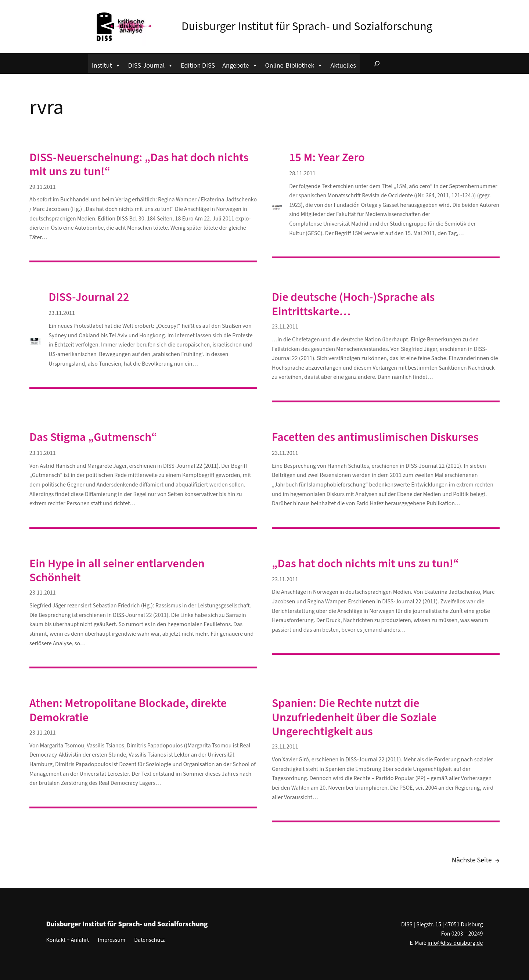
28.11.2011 (302, 173)
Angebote (240, 64)
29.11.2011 (43, 187)
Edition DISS (198, 65)
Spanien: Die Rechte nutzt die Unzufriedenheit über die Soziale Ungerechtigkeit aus (354, 717)
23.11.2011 (62, 313)
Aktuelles (343, 65)
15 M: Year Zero (327, 158)
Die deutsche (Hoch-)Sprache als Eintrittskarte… (353, 304)
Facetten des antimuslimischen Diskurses (375, 437)
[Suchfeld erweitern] (377, 64)
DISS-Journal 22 (89, 297)
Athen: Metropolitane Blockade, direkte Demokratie (128, 710)
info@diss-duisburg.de (455, 943)
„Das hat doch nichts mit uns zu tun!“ (365, 564)
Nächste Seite (476, 861)
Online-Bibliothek (294, 64)
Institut (106, 64)
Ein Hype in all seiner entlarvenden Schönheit (117, 571)
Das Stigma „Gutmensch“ (93, 437)
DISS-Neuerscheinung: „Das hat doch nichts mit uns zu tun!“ (139, 165)
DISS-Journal (151, 64)
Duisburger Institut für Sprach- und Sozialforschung (307, 26)
